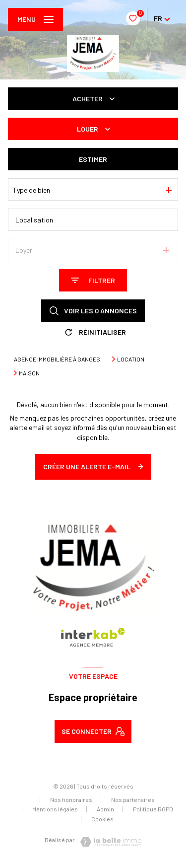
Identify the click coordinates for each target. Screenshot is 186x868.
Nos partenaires (133, 799)
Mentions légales (55, 809)
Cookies (102, 819)
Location (131, 359)
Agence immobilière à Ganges (57, 359)
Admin (105, 809)
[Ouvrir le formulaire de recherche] (93, 280)
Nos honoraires (71, 799)
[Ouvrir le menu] (35, 19)
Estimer (93, 159)
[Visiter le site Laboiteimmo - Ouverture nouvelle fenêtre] (110, 842)
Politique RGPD (153, 809)
